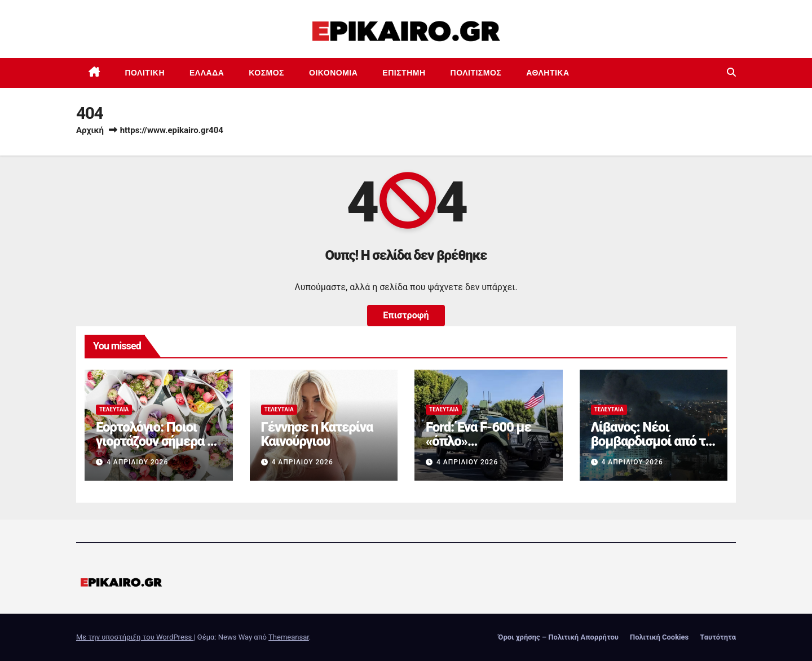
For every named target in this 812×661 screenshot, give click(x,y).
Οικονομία (333, 73)
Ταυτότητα (718, 637)
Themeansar (289, 637)
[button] (731, 72)
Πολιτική (145, 73)
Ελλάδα (207, 73)
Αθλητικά (548, 73)
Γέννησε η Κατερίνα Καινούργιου (317, 434)
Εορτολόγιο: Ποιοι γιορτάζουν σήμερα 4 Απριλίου (155, 441)
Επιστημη (404, 73)
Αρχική (90, 130)
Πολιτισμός (476, 73)
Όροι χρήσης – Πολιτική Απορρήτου (558, 637)
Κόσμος (266, 73)
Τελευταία (114, 409)
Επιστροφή (406, 315)
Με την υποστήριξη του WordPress (135, 637)
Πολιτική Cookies (659, 637)
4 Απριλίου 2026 (137, 462)
